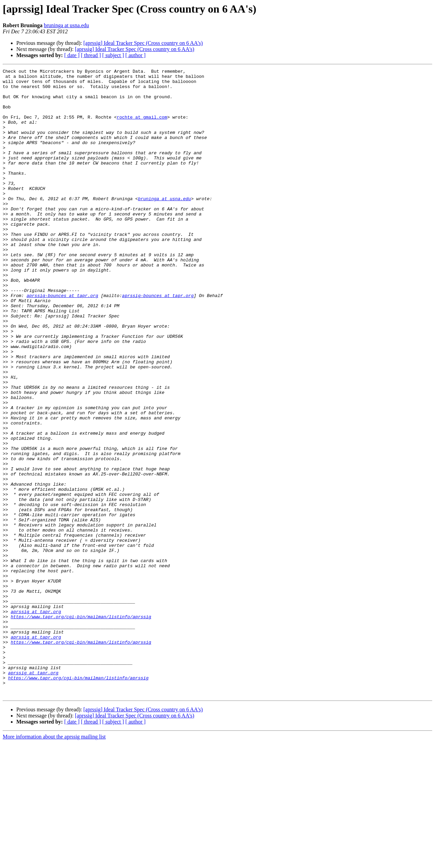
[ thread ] (91, 55)
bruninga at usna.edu (66, 25)
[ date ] (72, 55)
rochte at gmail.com (142, 127)
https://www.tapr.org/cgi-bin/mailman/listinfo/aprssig (81, 727)
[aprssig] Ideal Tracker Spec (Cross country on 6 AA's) (143, 43)
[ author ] (136, 55)
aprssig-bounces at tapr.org (62, 341)
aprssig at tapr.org (36, 721)
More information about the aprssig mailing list (54, 862)
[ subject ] (113, 55)
